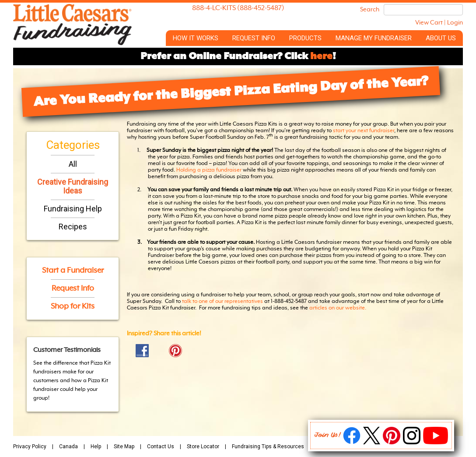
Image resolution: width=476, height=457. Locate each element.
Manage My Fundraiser (374, 38)
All (73, 164)
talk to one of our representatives (222, 302)
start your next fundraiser (364, 131)
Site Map (124, 446)
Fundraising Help (73, 209)
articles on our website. (338, 308)
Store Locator (203, 446)
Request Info (254, 38)
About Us (441, 38)
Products (305, 38)
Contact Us (161, 446)
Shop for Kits (73, 306)
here (321, 56)
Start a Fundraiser (73, 271)
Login (455, 23)
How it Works (196, 38)
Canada (68, 446)
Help (96, 446)
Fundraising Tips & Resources (268, 446)
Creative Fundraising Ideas (73, 186)
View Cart (429, 23)
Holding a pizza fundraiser (209, 170)
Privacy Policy (30, 446)
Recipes (73, 227)
